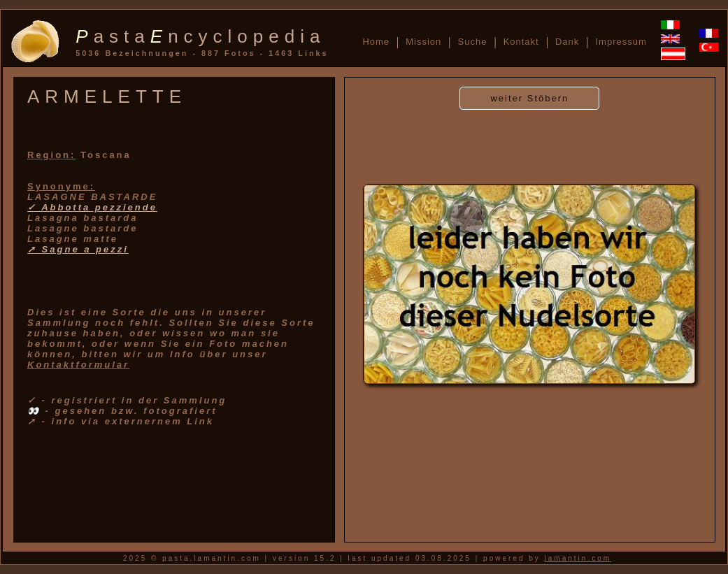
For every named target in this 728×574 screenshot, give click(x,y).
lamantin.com (578, 558)
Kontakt (521, 42)
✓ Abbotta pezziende (92, 207)
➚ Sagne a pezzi (78, 249)
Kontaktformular (78, 365)
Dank (567, 42)
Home (376, 42)
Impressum (621, 42)
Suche (473, 42)
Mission (423, 42)
